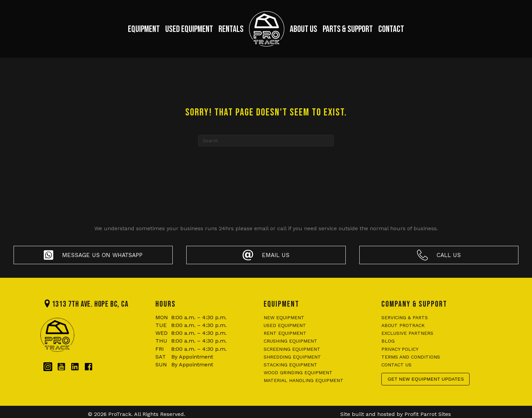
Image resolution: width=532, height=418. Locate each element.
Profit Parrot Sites (428, 414)
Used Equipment (189, 29)
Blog (388, 341)
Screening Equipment (292, 349)
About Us (303, 29)
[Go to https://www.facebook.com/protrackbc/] (89, 367)
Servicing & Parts (405, 317)
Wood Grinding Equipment (298, 372)
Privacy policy (400, 349)
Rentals (231, 29)
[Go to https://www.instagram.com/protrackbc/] (48, 367)
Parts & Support (348, 29)
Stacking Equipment (290, 365)
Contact (391, 29)
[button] (93, 255)
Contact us (396, 365)
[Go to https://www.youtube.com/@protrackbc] (61, 367)
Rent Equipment (285, 333)
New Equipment (284, 317)
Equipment (144, 29)
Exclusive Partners (407, 333)
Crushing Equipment (290, 341)
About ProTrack (403, 325)
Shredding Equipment (292, 357)
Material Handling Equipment (303, 380)
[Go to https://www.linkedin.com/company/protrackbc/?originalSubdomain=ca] (75, 367)
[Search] (266, 141)
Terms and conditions (411, 357)
